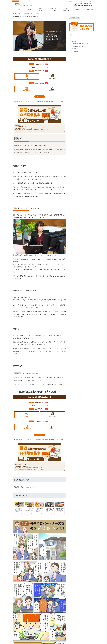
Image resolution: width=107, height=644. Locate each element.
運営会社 (94, 1)
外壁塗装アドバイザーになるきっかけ (79, 44)
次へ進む (40, 97)
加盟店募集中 (86, 1)
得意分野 (73, 49)
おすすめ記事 (74, 51)
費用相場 (41, 10)
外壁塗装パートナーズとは (74, 1)
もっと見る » (22, 513)
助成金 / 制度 (66, 10)
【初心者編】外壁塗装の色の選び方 (30, 373)
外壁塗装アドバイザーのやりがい (78, 46)
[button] (13, 508)
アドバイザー (21, 13)
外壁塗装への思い (75, 41)
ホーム (14, 13)
